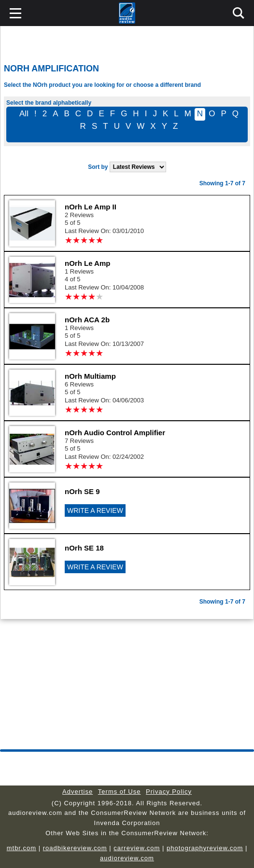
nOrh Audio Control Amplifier (115, 433)
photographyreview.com (205, 848)
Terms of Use (120, 792)
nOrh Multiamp (90, 376)
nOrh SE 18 (84, 548)
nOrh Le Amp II (91, 207)
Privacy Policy (169, 792)
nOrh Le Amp (87, 263)
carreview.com (137, 848)
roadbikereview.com (75, 848)
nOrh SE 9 (82, 491)
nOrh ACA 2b (87, 320)
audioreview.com (127, 858)
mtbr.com (21, 848)
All (24, 114)
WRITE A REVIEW (95, 510)
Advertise (78, 792)
